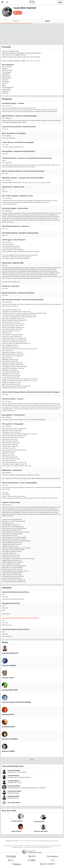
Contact (16, 846)
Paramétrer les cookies (54, 846)
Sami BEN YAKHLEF (13, 781)
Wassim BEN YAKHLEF (14, 791)
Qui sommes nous (8, 846)
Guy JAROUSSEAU (39, 821)
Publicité (21, 846)
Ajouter (19, 13)
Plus (32, 760)
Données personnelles (42, 846)
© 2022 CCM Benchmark (45, 847)
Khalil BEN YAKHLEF (13, 796)
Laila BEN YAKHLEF (13, 776)
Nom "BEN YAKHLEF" (14, 803)
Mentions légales (17, 847)
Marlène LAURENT (8, 751)
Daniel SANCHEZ (16, 831)
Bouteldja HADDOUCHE (10, 653)
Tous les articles (27, 847)
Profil (15, 21)
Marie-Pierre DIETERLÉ (10, 739)
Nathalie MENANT (17, 821)
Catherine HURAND (9, 665)
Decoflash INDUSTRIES (10, 690)
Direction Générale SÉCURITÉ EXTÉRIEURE (16, 702)
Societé (33, 846)
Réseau (47, 21)
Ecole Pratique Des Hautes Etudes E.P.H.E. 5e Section (20, 618)
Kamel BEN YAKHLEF (14, 770)
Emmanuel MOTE (8, 714)
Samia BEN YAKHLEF (14, 786)
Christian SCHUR (8, 678)
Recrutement (27, 846)
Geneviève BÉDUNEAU (41, 831)
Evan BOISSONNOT (9, 727)
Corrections (35, 847)
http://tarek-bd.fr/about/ (33, 61)
